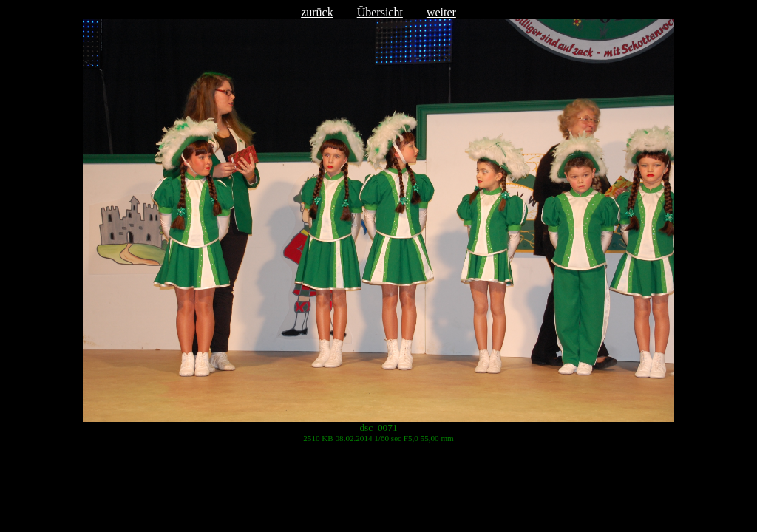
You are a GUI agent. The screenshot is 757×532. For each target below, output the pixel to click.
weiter (441, 12)
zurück (317, 12)
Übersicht (380, 12)
